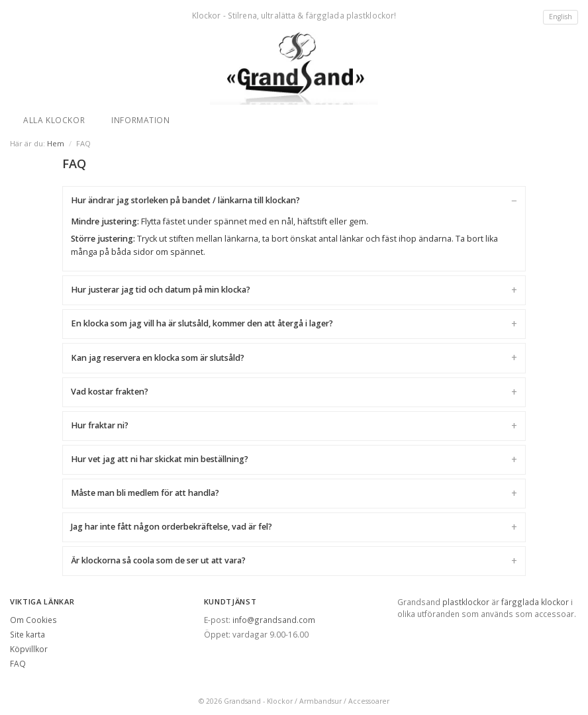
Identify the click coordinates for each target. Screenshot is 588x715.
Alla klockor (54, 120)
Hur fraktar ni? (100, 425)
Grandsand (242, 701)
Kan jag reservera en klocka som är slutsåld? (158, 358)
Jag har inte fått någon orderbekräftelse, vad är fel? (171, 527)
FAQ (18, 663)
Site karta (27, 634)
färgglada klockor (535, 602)
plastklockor (466, 602)
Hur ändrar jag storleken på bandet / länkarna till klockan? (185, 200)
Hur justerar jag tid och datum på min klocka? (161, 290)
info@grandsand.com (274, 620)
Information (141, 120)
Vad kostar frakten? (110, 392)
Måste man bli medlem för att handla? (145, 493)
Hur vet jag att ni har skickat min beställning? (160, 459)
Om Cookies (33, 620)
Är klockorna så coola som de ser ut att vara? (158, 560)
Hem (56, 143)
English (561, 17)
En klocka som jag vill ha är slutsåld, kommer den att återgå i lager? (202, 323)
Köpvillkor (29, 649)
